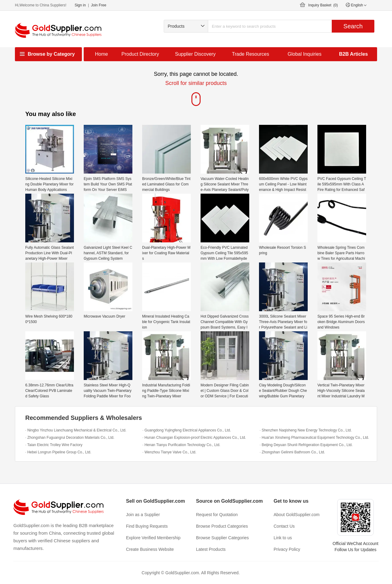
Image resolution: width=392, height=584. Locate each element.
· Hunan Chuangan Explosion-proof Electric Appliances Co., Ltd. (194, 438)
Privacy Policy (287, 549)
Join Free (99, 5)
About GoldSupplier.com (297, 515)
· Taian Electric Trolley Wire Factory (54, 445)
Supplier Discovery (195, 54)
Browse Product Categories (222, 526)
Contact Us (284, 526)
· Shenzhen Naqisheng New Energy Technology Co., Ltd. (306, 430)
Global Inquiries (304, 54)
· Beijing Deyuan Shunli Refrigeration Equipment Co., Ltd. (306, 445)
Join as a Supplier (143, 515)
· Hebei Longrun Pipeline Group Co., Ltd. (58, 452)
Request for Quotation (217, 515)
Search (353, 26)
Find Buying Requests (147, 526)
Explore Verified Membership (153, 538)
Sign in (80, 5)
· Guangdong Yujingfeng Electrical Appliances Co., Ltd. (187, 430)
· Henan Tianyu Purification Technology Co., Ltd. (181, 445)
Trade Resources (250, 54)
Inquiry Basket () (323, 5)
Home (101, 54)
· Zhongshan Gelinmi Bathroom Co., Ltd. (292, 452)
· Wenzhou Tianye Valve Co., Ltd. (169, 452)
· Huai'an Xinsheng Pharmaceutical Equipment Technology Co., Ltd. (314, 438)
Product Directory (140, 54)
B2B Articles (353, 54)
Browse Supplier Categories (222, 538)
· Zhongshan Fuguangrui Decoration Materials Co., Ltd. (70, 438)
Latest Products (211, 549)
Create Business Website (150, 549)
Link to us (283, 538)
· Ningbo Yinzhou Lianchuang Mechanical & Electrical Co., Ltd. (76, 430)
